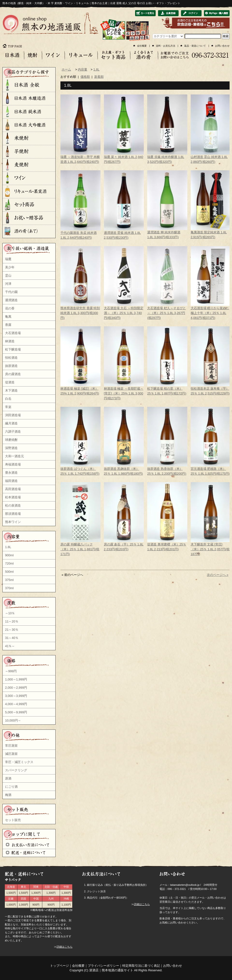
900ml (9, 555)
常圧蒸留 (11, 746)
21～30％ (12, 630)
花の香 (10, 308)
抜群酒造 (11, 366)
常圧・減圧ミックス (19, 762)
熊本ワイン (13, 522)
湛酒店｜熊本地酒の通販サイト (111, 970)
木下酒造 (11, 390)
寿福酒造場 (13, 464)
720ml (9, 563)
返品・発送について (195, 46)
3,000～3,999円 (16, 696)
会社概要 (142, 46)
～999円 (11, 671)
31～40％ (12, 638)
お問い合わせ (222, 46)
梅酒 (8, 795)
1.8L (8, 547)
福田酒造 (11, 481)
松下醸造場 (13, 349)
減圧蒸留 (11, 754)
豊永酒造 (11, 473)
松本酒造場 (13, 497)
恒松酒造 (11, 358)
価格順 (85, 77)
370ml (9, 588)
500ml (9, 572)
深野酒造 (11, 448)
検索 (226, 36)
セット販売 (13, 820)
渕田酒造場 (13, 415)
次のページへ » (218, 575)
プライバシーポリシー (103, 966)
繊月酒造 (11, 423)
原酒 (8, 778)
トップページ (59, 966)
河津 (8, 284)
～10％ (10, 613)
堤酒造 (10, 382)
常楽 (8, 407)
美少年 (10, 267)
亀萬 (8, 317)
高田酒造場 (13, 489)
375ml (9, 580)
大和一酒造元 (14, 456)
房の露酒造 (13, 374)
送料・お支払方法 (166, 46)
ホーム (66, 69)
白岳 (8, 399)
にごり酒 (11, 787)
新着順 (99, 77)
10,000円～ (13, 720)
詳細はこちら (65, 947)
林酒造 (10, 341)
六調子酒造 (13, 432)
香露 (8, 325)
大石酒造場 (13, 333)
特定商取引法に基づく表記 (141, 966)
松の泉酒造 (13, 505)
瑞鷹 (8, 259)
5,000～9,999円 (16, 712)
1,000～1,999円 (16, 679)
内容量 (83, 69)
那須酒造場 (13, 514)
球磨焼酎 (11, 440)
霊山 (8, 275)
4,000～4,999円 (16, 704)
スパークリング (16, 770)
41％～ (10, 646)
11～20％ (12, 621)
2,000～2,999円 (16, 688)
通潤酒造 (11, 300)
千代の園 (11, 292)
